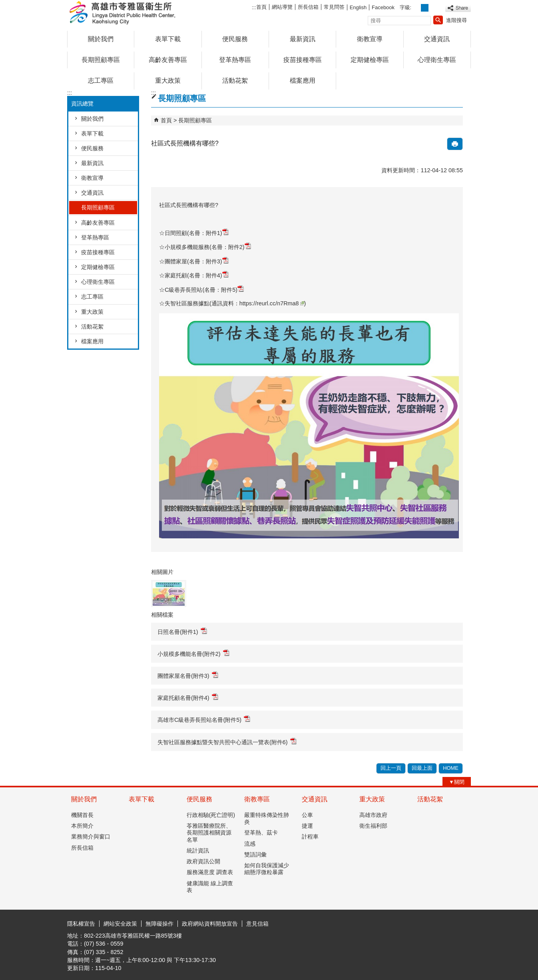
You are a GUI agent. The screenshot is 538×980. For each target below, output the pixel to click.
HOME (451, 768)
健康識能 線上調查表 (210, 887)
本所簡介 (82, 826)
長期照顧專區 (101, 60)
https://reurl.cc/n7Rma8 (272, 303)
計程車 (310, 837)
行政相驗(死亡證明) (211, 815)
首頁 (261, 7)
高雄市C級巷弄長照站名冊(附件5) (204, 719)
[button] (438, 20)
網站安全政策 (120, 924)
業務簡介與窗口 (91, 837)
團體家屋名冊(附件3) (188, 675)
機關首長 (82, 815)
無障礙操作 (159, 924)
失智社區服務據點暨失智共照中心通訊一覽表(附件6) (227, 742)
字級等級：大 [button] (433, 8)
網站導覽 (282, 7)
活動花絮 (235, 81)
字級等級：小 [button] (416, 8)
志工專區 (101, 81)
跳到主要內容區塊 (4, 4)
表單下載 (168, 39)
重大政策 (168, 81)
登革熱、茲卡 (261, 833)
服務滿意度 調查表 (210, 872)
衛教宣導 (370, 39)
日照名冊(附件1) (182, 631)
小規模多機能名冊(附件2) (193, 653)
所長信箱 (308, 7)
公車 (307, 815)
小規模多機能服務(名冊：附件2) (208, 247)
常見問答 (334, 7)
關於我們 (101, 39)
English (358, 7)
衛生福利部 (373, 826)
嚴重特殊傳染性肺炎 (267, 818)
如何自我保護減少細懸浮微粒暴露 (267, 869)
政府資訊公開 (203, 861)
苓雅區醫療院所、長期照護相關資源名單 (209, 833)
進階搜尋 (456, 20)
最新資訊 (303, 39)
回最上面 (422, 768)
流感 (250, 844)
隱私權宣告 (81, 924)
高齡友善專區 (168, 60)
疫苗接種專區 (303, 60)
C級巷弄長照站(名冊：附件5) (204, 290)
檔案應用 (303, 81)
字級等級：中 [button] (425, 8)
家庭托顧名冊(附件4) (188, 697)
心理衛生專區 (437, 60)
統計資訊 (198, 851)
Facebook (383, 7)
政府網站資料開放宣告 (210, 924)
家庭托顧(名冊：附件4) (197, 275)
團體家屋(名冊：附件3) (197, 261)
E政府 (402, 923)
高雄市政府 (373, 815)
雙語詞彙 (255, 855)
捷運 (307, 826)
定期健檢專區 (370, 60)
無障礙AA (442, 923)
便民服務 (235, 39)
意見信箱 (257, 924)
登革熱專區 (235, 60)
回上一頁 (391, 768)
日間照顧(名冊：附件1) (197, 233)
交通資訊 (437, 39)
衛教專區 (257, 799)
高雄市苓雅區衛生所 (135, 13)
